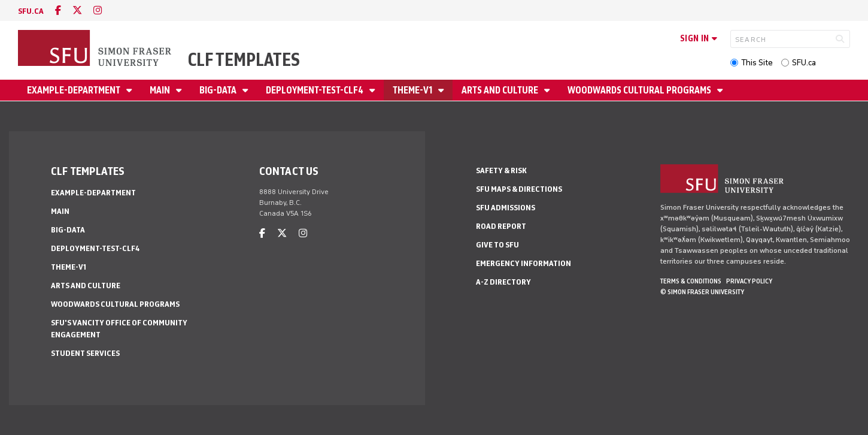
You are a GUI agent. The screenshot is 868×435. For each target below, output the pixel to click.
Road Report (501, 226)
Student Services (85, 353)
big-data (219, 90)
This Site (757, 63)
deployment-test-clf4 (315, 90)
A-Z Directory (503, 282)
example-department (75, 90)
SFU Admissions (506, 208)
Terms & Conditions (691, 281)
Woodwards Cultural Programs (640, 90)
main (161, 90)
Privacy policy (749, 281)
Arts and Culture (501, 90)
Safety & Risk (501, 170)
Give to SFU (497, 245)
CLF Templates (244, 60)
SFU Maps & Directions (519, 189)
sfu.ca (31, 11)
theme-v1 (413, 90)
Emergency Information (523, 263)
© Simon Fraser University (702, 292)
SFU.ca (804, 63)
